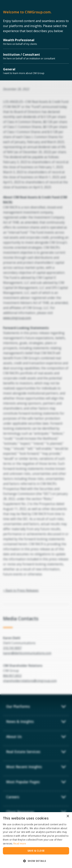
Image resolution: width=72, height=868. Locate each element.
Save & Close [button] (36, 851)
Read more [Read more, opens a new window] (20, 844)
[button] (36, 861)
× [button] (68, 816)
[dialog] (36, 840)
